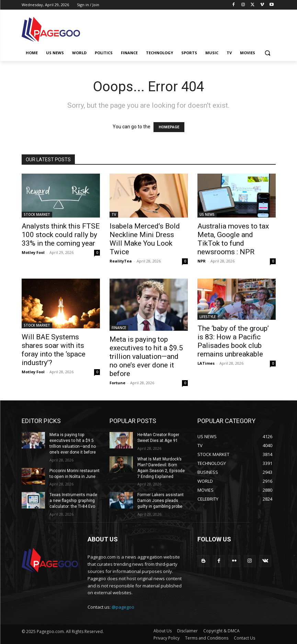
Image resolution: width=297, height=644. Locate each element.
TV (114, 214)
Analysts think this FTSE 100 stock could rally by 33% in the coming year (61, 235)
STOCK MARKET (37, 214)
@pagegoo (123, 607)
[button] (268, 53)
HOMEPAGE (169, 127)
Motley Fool (33, 252)
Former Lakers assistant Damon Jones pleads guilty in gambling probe (161, 501)
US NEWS (207, 214)
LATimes (206, 363)
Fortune (117, 383)
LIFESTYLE (208, 317)
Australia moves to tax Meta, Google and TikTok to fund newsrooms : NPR (233, 239)
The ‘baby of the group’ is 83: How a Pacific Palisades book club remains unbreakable (233, 341)
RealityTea (121, 261)
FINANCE (119, 328)
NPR (202, 261)
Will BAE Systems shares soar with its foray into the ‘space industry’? (54, 350)
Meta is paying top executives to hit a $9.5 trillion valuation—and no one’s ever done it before (146, 356)
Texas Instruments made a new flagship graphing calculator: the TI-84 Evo (73, 501)
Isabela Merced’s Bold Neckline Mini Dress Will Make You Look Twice (145, 239)
